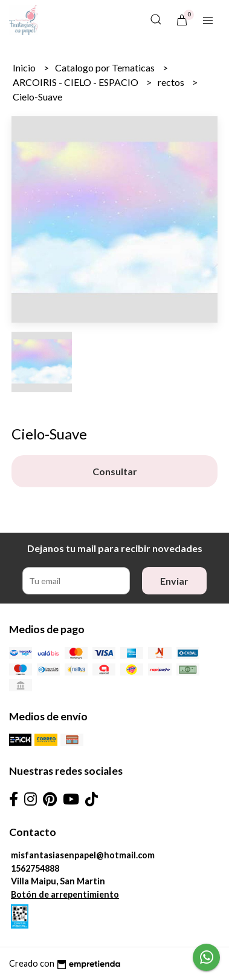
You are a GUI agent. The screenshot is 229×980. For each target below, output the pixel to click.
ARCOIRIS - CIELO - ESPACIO (76, 82)
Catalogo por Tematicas (106, 67)
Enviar (174, 581)
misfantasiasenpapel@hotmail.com (83, 855)
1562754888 (35, 868)
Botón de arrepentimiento (65, 894)
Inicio (25, 67)
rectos (172, 82)
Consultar (115, 471)
